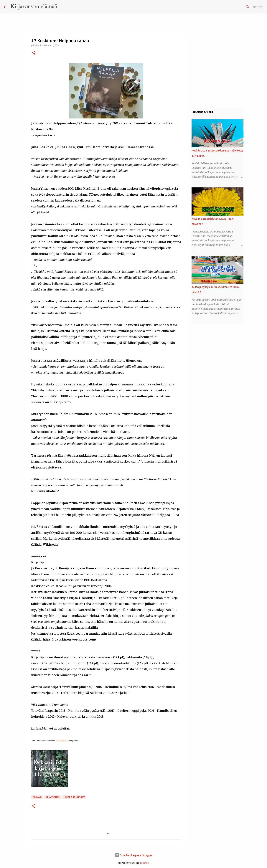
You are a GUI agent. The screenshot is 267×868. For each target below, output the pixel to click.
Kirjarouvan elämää (34, 7)
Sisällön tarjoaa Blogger (133, 855)
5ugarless (145, 863)
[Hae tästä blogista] (245, 7)
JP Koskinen (53, 797)
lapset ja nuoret (74, 797)
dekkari (37, 797)
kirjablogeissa (61, 741)
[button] (33, 53)
